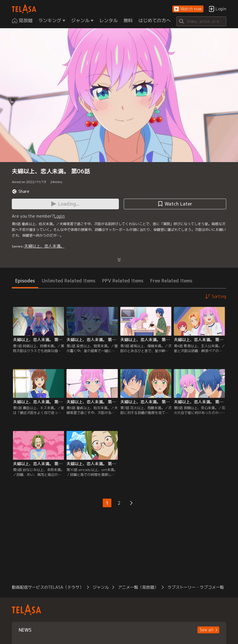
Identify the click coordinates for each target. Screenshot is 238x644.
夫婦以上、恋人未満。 (44, 246)
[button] (188, 9)
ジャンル (101, 587)
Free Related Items (171, 281)
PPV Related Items (123, 281)
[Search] (201, 21)
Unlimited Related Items (68, 281)
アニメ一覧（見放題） (138, 587)
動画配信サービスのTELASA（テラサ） (48, 587)
